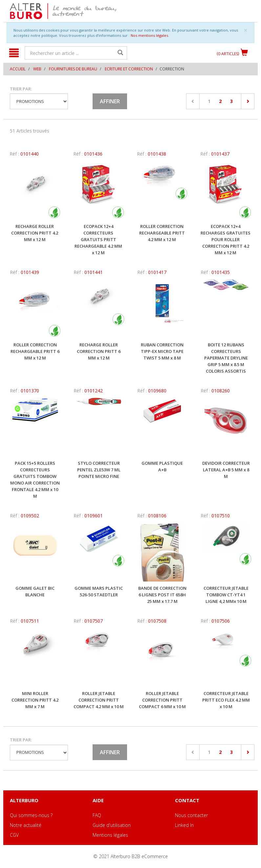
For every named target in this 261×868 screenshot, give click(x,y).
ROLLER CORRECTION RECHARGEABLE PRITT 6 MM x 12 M (35, 351)
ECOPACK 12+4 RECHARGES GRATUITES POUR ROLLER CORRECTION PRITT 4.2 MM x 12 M (226, 239)
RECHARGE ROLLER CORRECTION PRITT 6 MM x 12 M (99, 351)
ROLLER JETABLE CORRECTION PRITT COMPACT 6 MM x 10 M (162, 700)
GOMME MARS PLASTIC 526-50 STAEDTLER (99, 591)
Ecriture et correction (129, 69)
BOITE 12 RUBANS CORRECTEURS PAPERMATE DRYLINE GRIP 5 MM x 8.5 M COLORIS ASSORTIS (226, 358)
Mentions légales (110, 835)
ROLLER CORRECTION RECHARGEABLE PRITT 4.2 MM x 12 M (162, 233)
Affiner (110, 101)
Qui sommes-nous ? (31, 815)
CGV (14, 835)
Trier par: (21, 89)
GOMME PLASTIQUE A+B (162, 466)
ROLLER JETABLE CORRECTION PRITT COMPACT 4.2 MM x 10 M (99, 700)
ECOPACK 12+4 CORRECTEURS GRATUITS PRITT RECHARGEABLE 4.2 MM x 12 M (98, 239)
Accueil (18, 69)
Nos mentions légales (149, 35)
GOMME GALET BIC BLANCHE (35, 591)
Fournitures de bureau (73, 69)
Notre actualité (26, 825)
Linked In (184, 825)
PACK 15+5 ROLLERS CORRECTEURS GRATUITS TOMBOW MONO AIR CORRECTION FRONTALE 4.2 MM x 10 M (35, 480)
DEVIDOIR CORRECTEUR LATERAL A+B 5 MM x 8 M (226, 470)
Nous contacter (191, 815)
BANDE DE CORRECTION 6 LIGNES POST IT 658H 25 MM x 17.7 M (162, 595)
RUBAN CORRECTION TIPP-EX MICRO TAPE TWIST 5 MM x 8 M (162, 351)
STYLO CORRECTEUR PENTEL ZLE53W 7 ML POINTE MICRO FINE (99, 470)
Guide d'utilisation (112, 825)
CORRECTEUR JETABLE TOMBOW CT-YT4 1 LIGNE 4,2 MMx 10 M (226, 595)
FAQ (97, 815)
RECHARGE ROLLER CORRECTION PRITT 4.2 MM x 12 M (35, 233)
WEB (37, 69)
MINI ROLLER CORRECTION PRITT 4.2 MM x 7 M (35, 700)
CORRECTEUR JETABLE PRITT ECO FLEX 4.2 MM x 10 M (226, 700)
